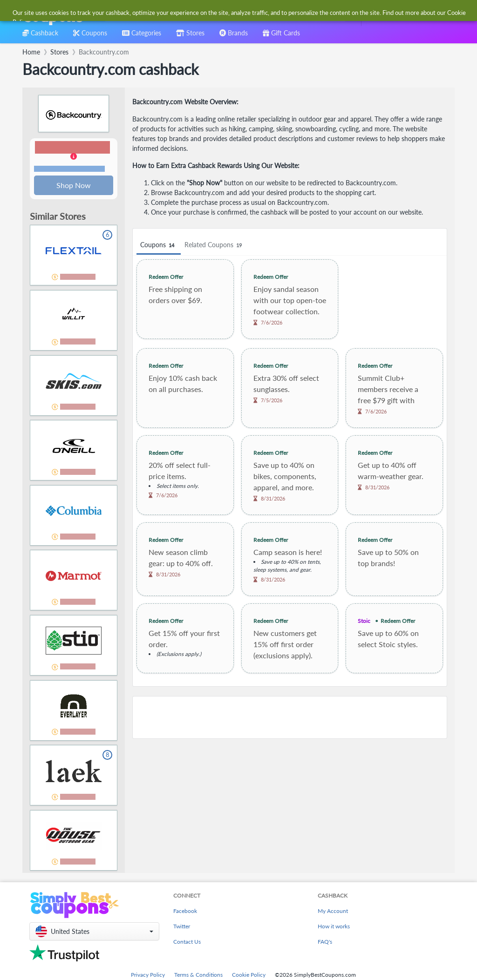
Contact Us (187, 943)
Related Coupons (215, 245)
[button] (74, 157)
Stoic (364, 621)
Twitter (182, 927)
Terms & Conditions (198, 976)
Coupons (159, 245)
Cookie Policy (249, 976)
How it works (334, 927)
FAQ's (325, 943)
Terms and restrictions (69, 169)
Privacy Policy (148, 976)
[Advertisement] (290, 717)
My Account (333, 912)
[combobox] (223, 13)
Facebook (185, 912)
